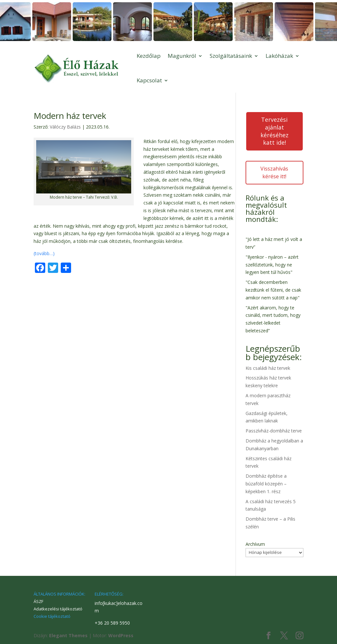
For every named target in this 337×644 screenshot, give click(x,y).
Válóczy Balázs (65, 127)
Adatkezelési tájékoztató (58, 609)
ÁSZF (38, 601)
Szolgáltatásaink (231, 56)
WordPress (121, 635)
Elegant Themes (68, 635)
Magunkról (182, 56)
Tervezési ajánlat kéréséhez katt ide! (274, 131)
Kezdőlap (149, 56)
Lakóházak (279, 56)
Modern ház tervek (70, 116)
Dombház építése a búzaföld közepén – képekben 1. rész (266, 484)
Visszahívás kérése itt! (274, 172)
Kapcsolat (149, 80)
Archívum (255, 544)
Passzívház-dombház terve (274, 431)
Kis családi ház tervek (268, 368)
